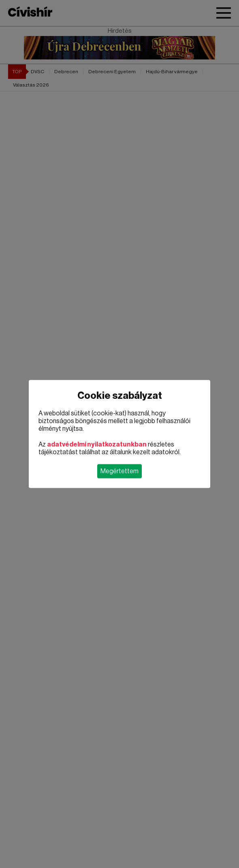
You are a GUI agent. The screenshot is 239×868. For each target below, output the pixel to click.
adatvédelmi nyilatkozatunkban (97, 445)
